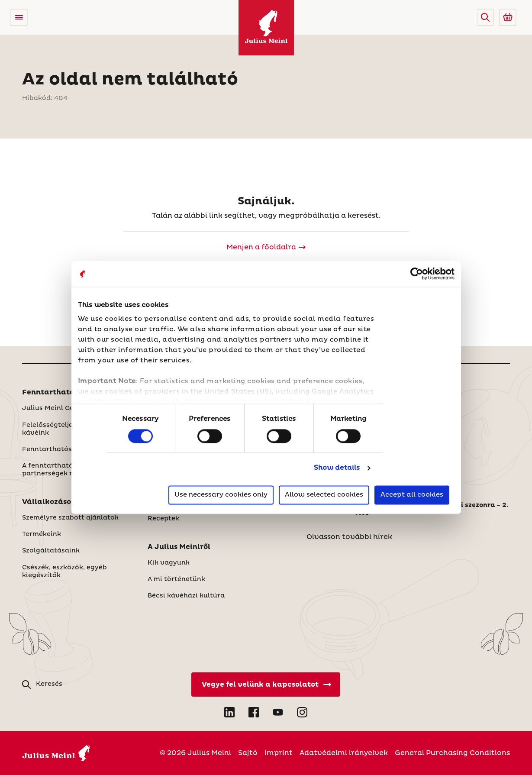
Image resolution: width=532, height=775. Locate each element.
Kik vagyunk (169, 563)
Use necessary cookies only (221, 495)
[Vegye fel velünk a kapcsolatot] (266, 685)
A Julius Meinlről (179, 547)
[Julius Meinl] (266, 28)
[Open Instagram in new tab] (302, 712)
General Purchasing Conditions (452, 753)
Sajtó (248, 753)
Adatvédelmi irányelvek (344, 753)
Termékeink (42, 534)
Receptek (163, 519)
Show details (337, 468)
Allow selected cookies (324, 495)
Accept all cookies (412, 495)
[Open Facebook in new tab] (254, 712)
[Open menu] (19, 17)
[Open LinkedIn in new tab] (229, 712)
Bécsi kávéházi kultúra (186, 596)
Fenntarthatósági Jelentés (68, 449)
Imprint (279, 753)
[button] (485, 17)
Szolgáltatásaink (51, 551)
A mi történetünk (176, 579)
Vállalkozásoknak (56, 502)
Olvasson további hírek (349, 537)
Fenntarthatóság (55, 392)
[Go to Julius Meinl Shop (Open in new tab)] (508, 17)
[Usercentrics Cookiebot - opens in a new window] (417, 274)
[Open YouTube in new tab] (278, 712)
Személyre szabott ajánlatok (70, 518)
